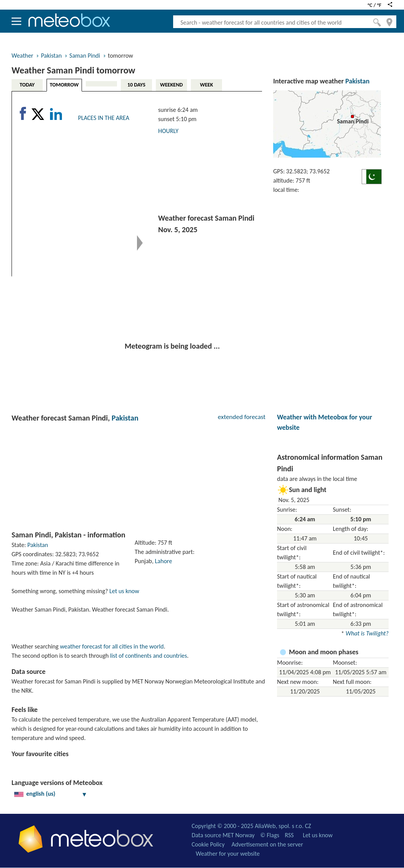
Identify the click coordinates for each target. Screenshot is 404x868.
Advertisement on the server (267, 844)
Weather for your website (228, 854)
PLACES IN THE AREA (104, 118)
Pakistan (51, 56)
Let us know (124, 591)
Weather (22, 56)
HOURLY (168, 131)
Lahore (164, 561)
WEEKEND (171, 85)
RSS (289, 835)
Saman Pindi (85, 56)
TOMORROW (64, 85)
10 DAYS (136, 85)
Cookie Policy (208, 844)
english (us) (51, 794)
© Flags (270, 835)
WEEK (207, 85)
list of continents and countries (149, 656)
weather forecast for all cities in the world (112, 646)
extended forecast (242, 417)
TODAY (27, 85)
